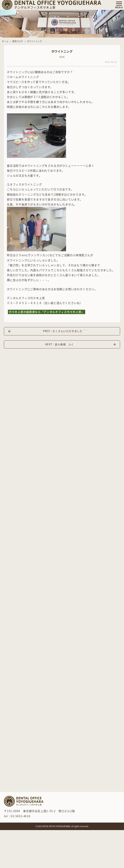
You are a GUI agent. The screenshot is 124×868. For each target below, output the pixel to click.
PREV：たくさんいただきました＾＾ (65, 331)
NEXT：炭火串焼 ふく (60, 344)
